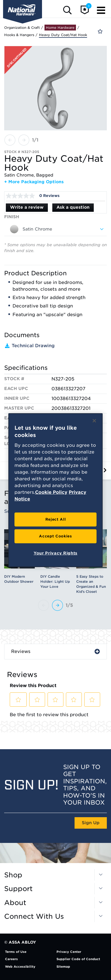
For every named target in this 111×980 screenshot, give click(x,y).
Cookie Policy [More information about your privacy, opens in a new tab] (51, 492)
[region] (55, 490)
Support (18, 889)
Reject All (56, 519)
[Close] (94, 420)
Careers (11, 959)
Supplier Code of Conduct (78, 959)
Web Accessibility (20, 967)
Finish (12, 217)
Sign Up (91, 823)
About (15, 903)
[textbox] (55, 229)
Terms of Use (16, 952)
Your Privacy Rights (55, 553)
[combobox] (55, 229)
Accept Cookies (55, 536)
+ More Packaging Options (34, 182)
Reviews (21, 651)
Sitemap (63, 967)
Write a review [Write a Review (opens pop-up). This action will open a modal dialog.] (27, 207)
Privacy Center (69, 952)
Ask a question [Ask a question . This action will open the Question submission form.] (73, 207)
